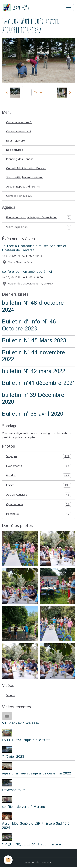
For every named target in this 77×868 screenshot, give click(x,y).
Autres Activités (38, 495)
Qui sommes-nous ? (19, 122)
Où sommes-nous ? (19, 132)
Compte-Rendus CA (19, 196)
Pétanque (38, 514)
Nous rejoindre (15, 141)
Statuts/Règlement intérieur (24, 178)
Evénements (38, 466)
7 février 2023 (13, 757)
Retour (38, 92)
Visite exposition (38, 227)
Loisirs (38, 485)
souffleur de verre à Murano (23, 807)
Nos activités (15, 150)
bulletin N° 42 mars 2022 (34, 371)
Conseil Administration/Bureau (26, 168)
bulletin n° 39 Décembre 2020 (33, 399)
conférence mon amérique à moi (27, 272)
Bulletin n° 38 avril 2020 (33, 414)
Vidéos (10, 695)
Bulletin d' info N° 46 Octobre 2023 (29, 325)
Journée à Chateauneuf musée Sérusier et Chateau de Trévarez (34, 248)
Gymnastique (38, 504)
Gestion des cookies (38, 863)
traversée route (14, 790)
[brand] (16, 7)
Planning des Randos (20, 159)
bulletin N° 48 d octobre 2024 (33, 306)
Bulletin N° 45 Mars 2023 (34, 341)
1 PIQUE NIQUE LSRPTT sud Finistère (31, 844)
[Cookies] (8, 860)
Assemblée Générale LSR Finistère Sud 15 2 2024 (36, 826)
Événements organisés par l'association (38, 218)
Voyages (38, 456)
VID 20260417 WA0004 (20, 723)
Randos (38, 476)
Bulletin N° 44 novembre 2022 (33, 356)
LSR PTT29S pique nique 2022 (26, 740)
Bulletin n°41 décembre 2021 (38, 383)
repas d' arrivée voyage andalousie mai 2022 (36, 773)
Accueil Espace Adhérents (23, 187)
